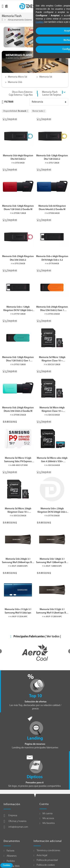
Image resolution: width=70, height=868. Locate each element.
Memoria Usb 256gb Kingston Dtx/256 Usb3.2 (18, 258)
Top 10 (35, 696)
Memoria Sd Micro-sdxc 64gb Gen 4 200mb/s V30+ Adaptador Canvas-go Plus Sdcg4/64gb (52, 460)
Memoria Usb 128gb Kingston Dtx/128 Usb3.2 (52, 157)
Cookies (7, 865)
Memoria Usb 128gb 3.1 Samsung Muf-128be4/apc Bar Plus (52, 561)
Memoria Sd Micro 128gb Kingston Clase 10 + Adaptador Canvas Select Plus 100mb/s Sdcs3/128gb (52, 359)
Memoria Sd (46, 77)
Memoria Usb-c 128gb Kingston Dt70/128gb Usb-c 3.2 (18, 309)
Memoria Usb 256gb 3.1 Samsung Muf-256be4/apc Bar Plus (18, 561)
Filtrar (8, 102)
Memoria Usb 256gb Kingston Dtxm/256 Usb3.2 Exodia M (18, 409)
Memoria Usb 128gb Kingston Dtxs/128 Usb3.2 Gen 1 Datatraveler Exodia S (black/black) (18, 359)
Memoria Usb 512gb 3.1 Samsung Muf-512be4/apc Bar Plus (52, 611)
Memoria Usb (15, 82)
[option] (35, 652)
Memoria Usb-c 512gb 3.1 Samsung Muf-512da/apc (18, 611)
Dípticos (35, 777)
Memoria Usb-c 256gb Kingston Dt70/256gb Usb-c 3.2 (52, 511)
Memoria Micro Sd (17, 77)
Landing (35, 738)
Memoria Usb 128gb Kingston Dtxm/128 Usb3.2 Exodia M (18, 208)
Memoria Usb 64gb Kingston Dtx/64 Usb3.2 (18, 157)
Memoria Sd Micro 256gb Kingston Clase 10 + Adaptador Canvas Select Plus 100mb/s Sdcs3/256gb (18, 511)
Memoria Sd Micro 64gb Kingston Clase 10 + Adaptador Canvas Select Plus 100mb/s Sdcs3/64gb (52, 410)
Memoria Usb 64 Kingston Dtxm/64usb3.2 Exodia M (52, 208)
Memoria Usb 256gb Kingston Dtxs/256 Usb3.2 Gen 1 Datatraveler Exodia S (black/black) (52, 309)
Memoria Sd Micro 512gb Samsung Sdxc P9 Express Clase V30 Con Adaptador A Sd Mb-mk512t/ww (18, 460)
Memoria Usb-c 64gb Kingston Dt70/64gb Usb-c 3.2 (52, 258)
